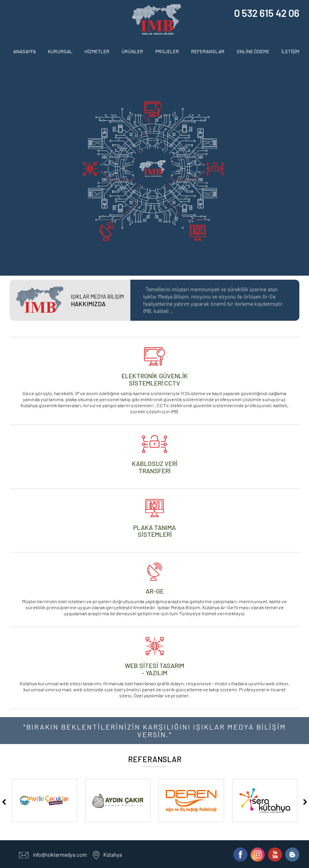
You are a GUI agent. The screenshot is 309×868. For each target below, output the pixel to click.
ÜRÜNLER (132, 51)
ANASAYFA (25, 51)
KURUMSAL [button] (60, 51)
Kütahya (113, 855)
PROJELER (167, 51)
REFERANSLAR (208, 51)
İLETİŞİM (290, 51)
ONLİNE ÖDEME (253, 51)
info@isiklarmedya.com (60, 855)
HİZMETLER (97, 51)
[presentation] (4, 802)
